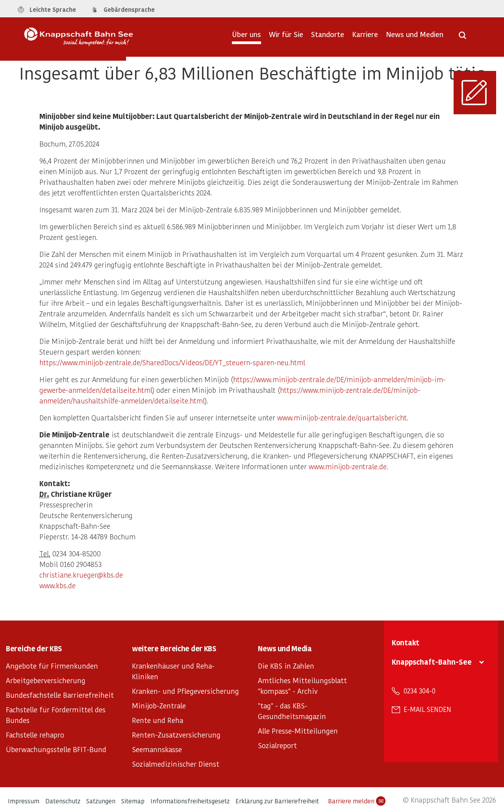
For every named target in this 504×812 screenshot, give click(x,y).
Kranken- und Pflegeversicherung (185, 691)
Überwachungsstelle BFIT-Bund (56, 749)
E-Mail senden (427, 709)
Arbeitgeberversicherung (46, 680)
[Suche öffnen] (462, 38)
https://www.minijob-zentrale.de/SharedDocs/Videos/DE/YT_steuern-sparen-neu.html (172, 362)
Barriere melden (357, 801)
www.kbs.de (57, 585)
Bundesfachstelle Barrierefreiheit (60, 695)
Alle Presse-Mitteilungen (298, 731)
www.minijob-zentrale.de (348, 466)
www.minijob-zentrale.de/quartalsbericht (342, 417)
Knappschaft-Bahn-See (432, 662)
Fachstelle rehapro (35, 735)
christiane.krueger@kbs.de (81, 575)
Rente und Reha (157, 720)
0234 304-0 (420, 691)
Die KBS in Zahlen (286, 666)
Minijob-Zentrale (159, 705)
